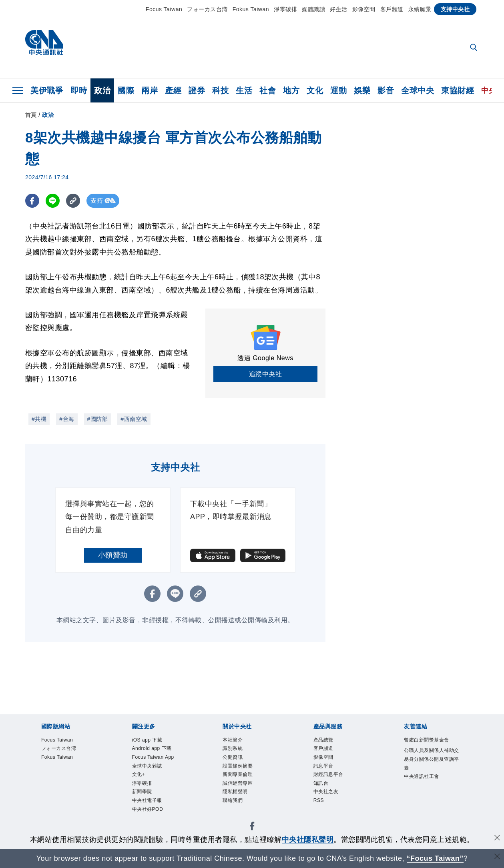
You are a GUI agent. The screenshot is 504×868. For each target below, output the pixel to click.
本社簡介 (233, 740)
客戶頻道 (392, 9)
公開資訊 (233, 757)
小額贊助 (113, 555)
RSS (319, 800)
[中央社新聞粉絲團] (252, 827)
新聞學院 (142, 792)
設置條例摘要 (238, 766)
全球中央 (418, 90)
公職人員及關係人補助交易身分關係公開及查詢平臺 (432, 759)
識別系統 (233, 748)
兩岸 (150, 90)
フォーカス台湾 (207, 9)
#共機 (39, 419)
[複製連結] (73, 201)
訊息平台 (323, 766)
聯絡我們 (233, 800)
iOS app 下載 (147, 740)
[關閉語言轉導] (497, 857)
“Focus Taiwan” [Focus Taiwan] (435, 858)
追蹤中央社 (266, 374)
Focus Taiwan (164, 9)
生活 (244, 90)
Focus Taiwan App (153, 757)
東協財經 (458, 90)
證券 (197, 90)
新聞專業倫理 (238, 774)
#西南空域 (134, 419)
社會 (268, 90)
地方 (291, 90)
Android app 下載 (152, 748)
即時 (79, 90)
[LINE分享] (53, 201)
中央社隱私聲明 (308, 840)
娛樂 (362, 90)
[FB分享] (32, 201)
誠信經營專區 (238, 783)
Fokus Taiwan (251, 9)
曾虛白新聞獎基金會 (427, 740)
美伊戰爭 (47, 90)
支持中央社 (455, 9)
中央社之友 (326, 792)
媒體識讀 (313, 9)
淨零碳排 (285, 9)
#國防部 (98, 419)
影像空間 (364, 9)
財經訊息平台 (328, 774)
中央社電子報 (147, 800)
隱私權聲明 (235, 792)
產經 (173, 90)
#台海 (67, 419)
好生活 (339, 9)
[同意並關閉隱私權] (497, 839)
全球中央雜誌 (147, 766)
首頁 (31, 115)
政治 (102, 90)
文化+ (139, 774)
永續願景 (420, 9)
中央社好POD (148, 809)
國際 (126, 90)
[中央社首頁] (44, 45)
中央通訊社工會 (422, 776)
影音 (386, 90)
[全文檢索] (474, 48)
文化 (315, 90)
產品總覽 (323, 740)
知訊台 (321, 783)
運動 (338, 90)
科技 (220, 90)
